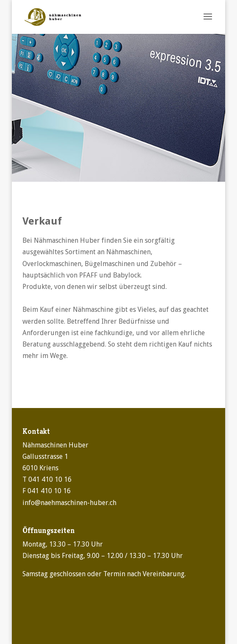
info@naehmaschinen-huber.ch (69, 503)
